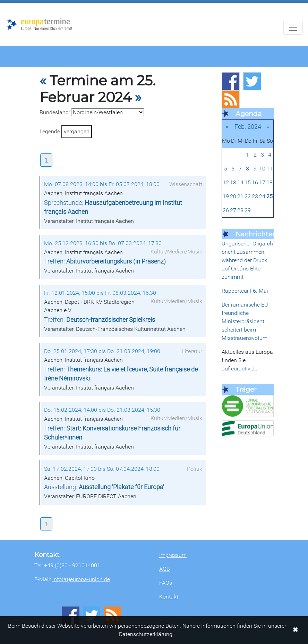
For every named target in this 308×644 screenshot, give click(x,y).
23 (255, 196)
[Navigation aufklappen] (293, 28)
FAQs (166, 583)
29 (248, 210)
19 (226, 196)
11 (269, 169)
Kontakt (169, 597)
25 (269, 196)
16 (255, 182)
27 (233, 210)
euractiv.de (244, 369)
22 (248, 196)
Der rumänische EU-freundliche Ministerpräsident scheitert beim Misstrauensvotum (246, 321)
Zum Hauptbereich (6, 3)
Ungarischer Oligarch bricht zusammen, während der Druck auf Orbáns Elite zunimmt (247, 260)
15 (248, 182)
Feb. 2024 (248, 127)
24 (262, 196)
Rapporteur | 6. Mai (245, 291)
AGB (165, 569)
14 (240, 182)
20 (233, 196)
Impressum (173, 555)
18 (269, 182)
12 (226, 182)
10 (262, 169)
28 (240, 210)
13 (233, 182)
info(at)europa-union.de (81, 579)
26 (226, 210)
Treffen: (105, 261)
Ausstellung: (104, 487)
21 (240, 196)
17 (262, 182)
